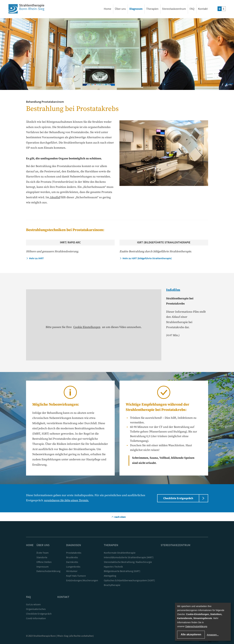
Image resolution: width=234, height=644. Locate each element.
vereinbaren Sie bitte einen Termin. (66, 500)
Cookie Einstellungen (87, 327)
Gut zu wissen (33, 604)
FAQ (192, 9)
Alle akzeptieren (191, 634)
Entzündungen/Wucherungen (82, 580)
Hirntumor (72, 571)
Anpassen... (213, 635)
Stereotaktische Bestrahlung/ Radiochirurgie (128, 562)
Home (107, 9)
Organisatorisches (36, 609)
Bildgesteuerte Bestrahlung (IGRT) (122, 571)
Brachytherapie (112, 585)
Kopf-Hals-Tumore (76, 576)
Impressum (42, 567)
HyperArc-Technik (113, 567)
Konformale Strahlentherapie (120, 553)
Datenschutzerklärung (48, 571)
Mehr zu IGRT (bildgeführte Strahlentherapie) (147, 258)
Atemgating (110, 576)
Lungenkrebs (73, 567)
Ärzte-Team (42, 553)
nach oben (120, 517)
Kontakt (203, 9)
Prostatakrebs (74, 553)
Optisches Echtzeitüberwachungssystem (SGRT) (129, 580)
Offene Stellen (44, 562)
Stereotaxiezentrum (174, 9)
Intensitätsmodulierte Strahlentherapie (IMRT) (129, 557)
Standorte (42, 557)
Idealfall (55, 197)
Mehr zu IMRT (36, 258)
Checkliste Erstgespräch (178, 498)
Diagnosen (136, 9)
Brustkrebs (72, 557)
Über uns (120, 9)
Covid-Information (36, 618)
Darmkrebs (72, 562)
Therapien (152, 9)
